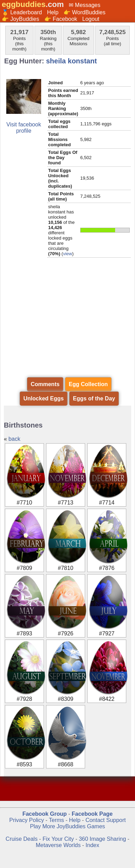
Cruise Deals (22, 839)
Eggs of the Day (94, 398)
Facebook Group (44, 814)
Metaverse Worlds (58, 845)
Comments (45, 384)
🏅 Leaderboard (22, 12)
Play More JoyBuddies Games (67, 826)
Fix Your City (59, 839)
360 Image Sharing (103, 839)
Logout (91, 19)
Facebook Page (92, 814)
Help (53, 12)
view (68, 254)
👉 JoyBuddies (20, 19)
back (14, 439)
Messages (88, 5)
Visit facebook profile (24, 128)
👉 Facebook (61, 19)
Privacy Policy (27, 820)
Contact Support (106, 820)
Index (92, 845)
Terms (57, 820)
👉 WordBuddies (84, 12)
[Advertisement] (67, 323)
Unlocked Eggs (44, 398)
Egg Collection (88, 384)
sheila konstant (72, 61)
